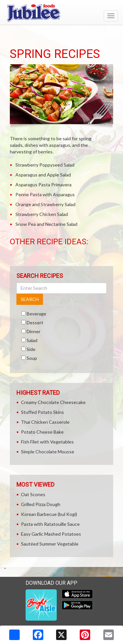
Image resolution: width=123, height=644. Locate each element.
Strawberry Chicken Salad (42, 214)
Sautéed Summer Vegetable (50, 544)
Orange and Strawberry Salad (45, 204)
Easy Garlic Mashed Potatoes (51, 534)
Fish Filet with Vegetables (47, 442)
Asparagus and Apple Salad (43, 175)
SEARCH (30, 299)
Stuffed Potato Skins (42, 412)
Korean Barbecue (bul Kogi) (49, 514)
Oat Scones (33, 494)
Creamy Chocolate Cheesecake (53, 402)
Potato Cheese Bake (42, 432)
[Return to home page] (61, 13)
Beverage (36, 314)
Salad (32, 340)
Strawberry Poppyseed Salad (45, 165)
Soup (32, 358)
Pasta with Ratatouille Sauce (50, 524)
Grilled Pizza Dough (41, 504)
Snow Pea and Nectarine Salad (46, 224)
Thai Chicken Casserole (45, 422)
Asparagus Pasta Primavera (43, 185)
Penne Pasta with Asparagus (45, 194)
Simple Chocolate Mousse (48, 452)
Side (31, 349)
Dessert (35, 322)
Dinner (33, 331)
